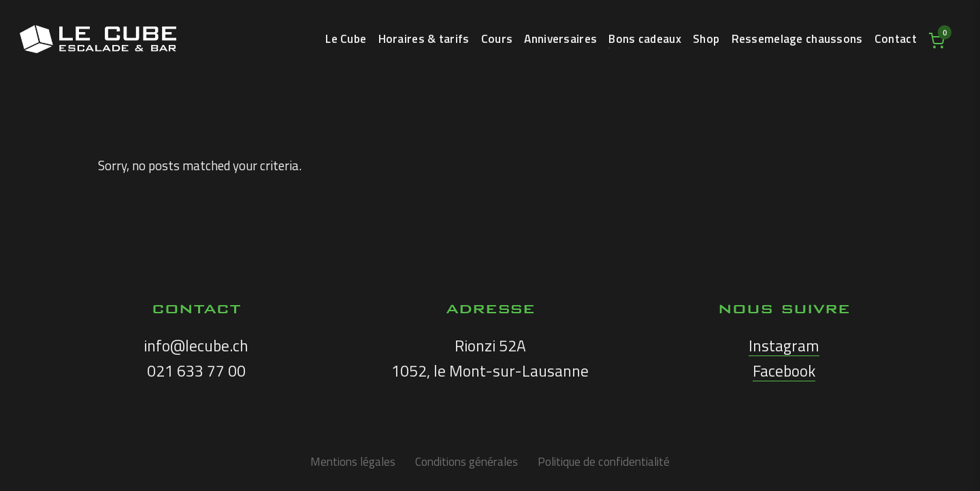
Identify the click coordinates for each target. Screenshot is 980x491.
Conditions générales (467, 461)
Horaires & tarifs (424, 40)
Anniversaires (560, 40)
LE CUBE (98, 39)
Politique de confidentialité (604, 461)
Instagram (784, 346)
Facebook (784, 371)
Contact (896, 40)
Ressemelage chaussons (797, 40)
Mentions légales (353, 461)
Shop (706, 40)
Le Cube (346, 40)
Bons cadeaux (644, 40)
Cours (497, 40)
